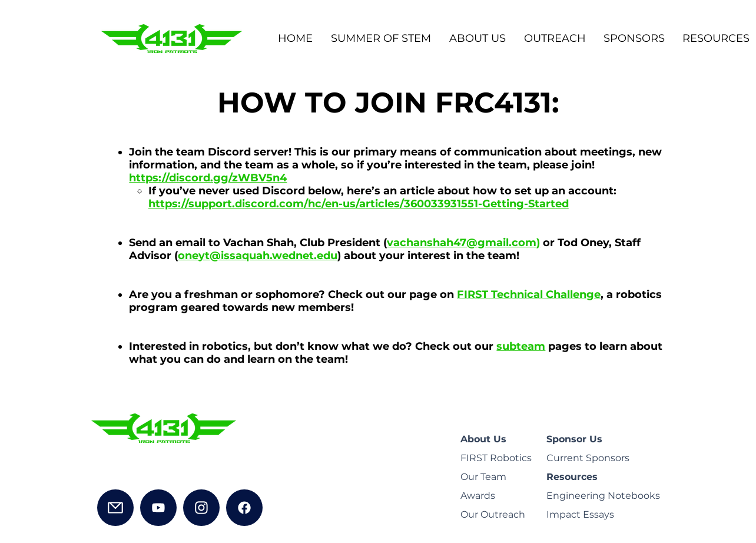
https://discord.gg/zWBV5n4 (208, 178)
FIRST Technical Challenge (529, 294)
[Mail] (115, 508)
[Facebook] (244, 508)
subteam (521, 346)
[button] (477, 39)
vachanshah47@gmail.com (462, 243)
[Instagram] (201, 508)
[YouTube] (158, 508)
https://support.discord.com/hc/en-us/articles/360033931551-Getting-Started (359, 204)
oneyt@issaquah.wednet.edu (258, 256)
